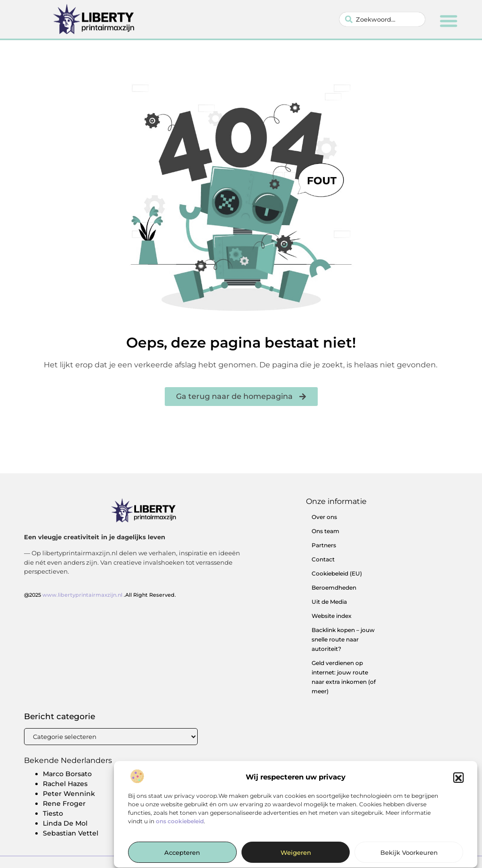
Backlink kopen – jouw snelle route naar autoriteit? (343, 639)
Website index (332, 616)
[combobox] (382, 19)
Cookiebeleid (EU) (337, 573)
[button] (458, 784)
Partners (324, 545)
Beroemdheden (334, 588)
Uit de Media (329, 602)
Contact (323, 559)
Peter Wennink (69, 794)
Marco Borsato (67, 774)
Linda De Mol (65, 823)
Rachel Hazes (65, 784)
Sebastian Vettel (71, 833)
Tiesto (53, 813)
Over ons (324, 517)
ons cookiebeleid (180, 827)
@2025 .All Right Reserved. (100, 595)
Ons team (325, 531)
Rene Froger (64, 803)
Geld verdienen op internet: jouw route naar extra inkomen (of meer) (344, 677)
